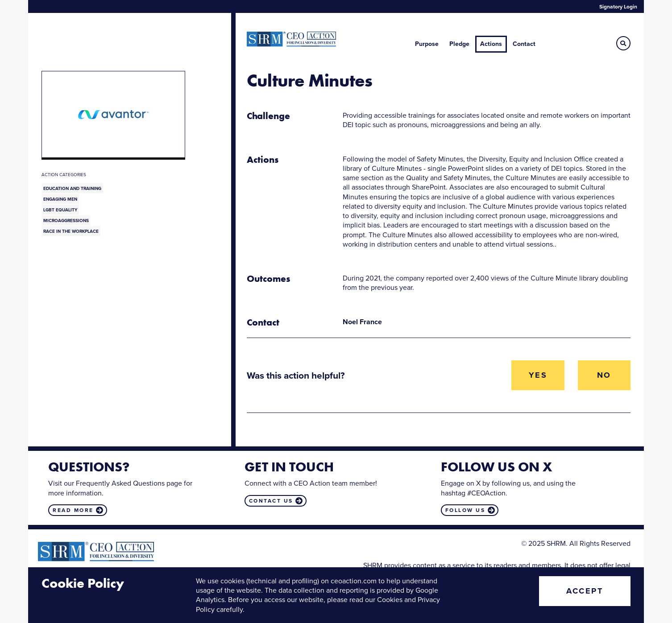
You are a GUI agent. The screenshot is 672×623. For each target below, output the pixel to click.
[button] (623, 43)
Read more (73, 510)
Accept (585, 591)
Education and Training (72, 188)
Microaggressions (66, 221)
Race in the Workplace (71, 231)
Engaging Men (60, 199)
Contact (524, 44)
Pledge (459, 44)
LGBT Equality (60, 210)
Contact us (271, 501)
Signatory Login (618, 7)
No (604, 375)
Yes (538, 375)
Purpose (427, 44)
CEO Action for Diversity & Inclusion (291, 39)
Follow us (465, 510)
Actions (491, 44)
